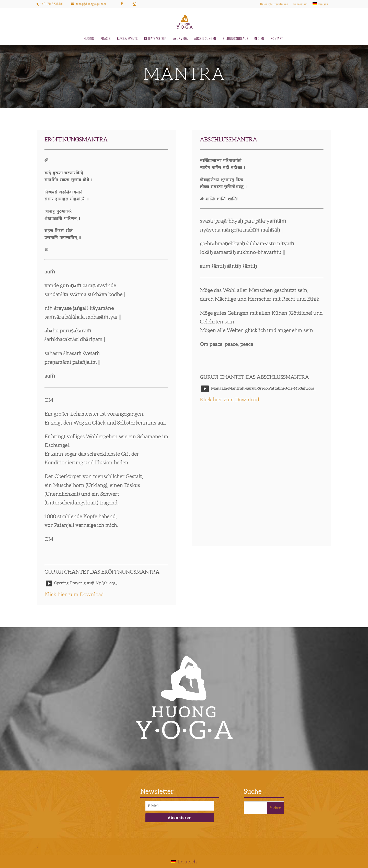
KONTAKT (277, 39)
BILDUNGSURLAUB (236, 39)
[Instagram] (135, 4)
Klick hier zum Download (74, 594)
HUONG (89, 39)
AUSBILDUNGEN (205, 39)
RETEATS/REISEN (156, 39)
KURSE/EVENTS (127, 39)
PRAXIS (106, 39)
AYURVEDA (181, 39)
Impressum (300, 4)
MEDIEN (259, 39)
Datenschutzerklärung (274, 4)
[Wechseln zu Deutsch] (184, 861)
